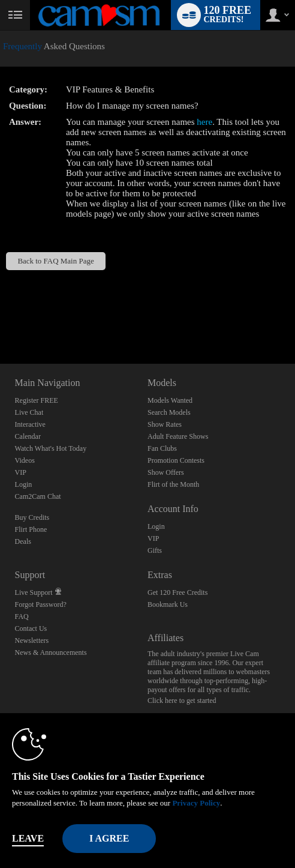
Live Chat (29, 412)
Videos (25, 460)
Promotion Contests (176, 460)
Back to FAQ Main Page (55, 261)
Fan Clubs (162, 448)
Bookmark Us (168, 604)
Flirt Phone (31, 529)
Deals (23, 541)
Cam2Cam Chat (38, 496)
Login (24, 484)
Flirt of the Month (173, 484)
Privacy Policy (196, 803)
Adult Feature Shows (178, 436)
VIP (21, 472)
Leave (28, 838)
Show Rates (165, 424)
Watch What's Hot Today (51, 448)
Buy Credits (32, 517)
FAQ (22, 616)
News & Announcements (51, 653)
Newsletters (32, 640)
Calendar (28, 436)
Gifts (155, 550)
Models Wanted (170, 400)
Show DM (0, 319)
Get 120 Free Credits (177, 592)
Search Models (169, 412)
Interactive (30, 424)
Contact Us (31, 628)
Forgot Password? (41, 604)
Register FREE (37, 400)
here (204, 122)
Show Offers (166, 472)
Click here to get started (182, 701)
